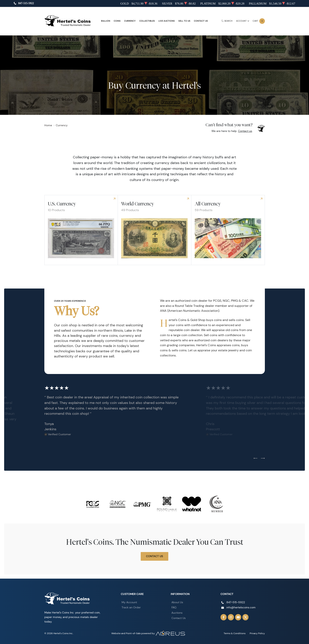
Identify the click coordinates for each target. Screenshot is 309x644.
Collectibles (147, 21)
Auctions (177, 613)
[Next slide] (263, 458)
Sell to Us (184, 21)
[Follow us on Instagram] (231, 617)
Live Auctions (167, 21)
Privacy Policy (257, 633)
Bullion (106, 21)
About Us (177, 602)
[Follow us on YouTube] (238, 617)
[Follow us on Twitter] (246, 617)
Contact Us (201, 21)
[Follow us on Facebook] (224, 617)
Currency (130, 21)
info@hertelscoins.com (241, 607)
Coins (117, 21)
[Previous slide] (255, 458)
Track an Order (131, 607)
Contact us (245, 131)
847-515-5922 (26, 3)
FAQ (174, 607)
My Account (129, 602)
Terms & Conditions (235, 633)
